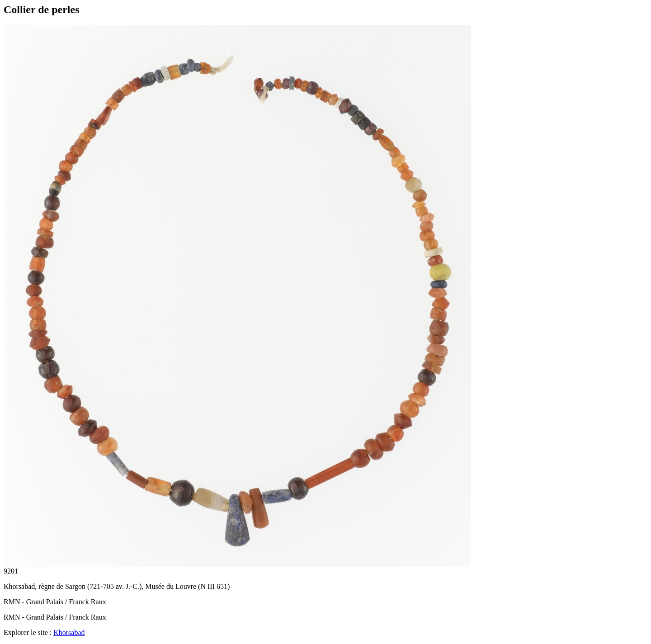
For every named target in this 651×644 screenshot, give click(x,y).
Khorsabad (69, 632)
